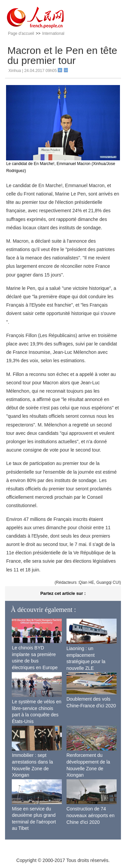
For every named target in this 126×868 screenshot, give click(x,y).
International (53, 33)
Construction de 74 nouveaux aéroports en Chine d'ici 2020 (91, 815)
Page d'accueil (21, 33)
